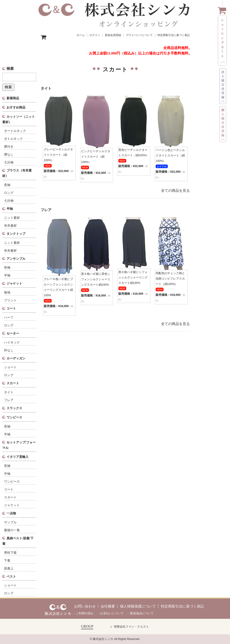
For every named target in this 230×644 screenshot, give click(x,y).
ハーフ (9, 317)
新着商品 (13, 98)
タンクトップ (16, 234)
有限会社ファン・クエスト (131, 627)
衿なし (9, 350)
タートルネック (15, 131)
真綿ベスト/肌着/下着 (18, 541)
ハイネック (12, 342)
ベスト (11, 576)
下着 (7, 561)
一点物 (11, 513)
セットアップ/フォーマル (19, 445)
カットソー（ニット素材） (19, 119)
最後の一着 (12, 530)
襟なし (9, 155)
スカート (13, 383)
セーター (13, 333)
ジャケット (14, 283)
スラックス (14, 408)
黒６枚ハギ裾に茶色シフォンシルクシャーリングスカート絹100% (96, 279)
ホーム (81, 35)
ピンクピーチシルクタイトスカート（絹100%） (96, 157)
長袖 (7, 185)
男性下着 (10, 553)
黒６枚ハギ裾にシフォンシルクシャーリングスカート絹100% (133, 277)
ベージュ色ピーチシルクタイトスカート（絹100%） (170, 155)
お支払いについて (112, 613)
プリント (10, 300)
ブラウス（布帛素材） (17, 173)
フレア (9, 400)
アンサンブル (16, 259)
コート (11, 308)
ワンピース (14, 417)
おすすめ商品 (16, 107)
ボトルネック (13, 139)
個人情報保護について (138, 606)
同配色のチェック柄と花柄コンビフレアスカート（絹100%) (170, 279)
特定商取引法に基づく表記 (174, 35)
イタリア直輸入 (18, 457)
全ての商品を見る (175, 191)
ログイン (95, 35)
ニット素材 (12, 218)
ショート (10, 367)
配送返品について (142, 613)
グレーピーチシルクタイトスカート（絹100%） (58, 155)
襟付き (9, 147)
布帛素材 (10, 226)
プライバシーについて (139, 35)
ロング (9, 193)
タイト (9, 392)
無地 (7, 293)
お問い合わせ (85, 606)
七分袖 (9, 162)
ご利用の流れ (85, 613)
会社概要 (108, 606)
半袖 (10, 209)
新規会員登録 (113, 35)
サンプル (10, 522)
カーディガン (16, 358)
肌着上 (9, 568)
